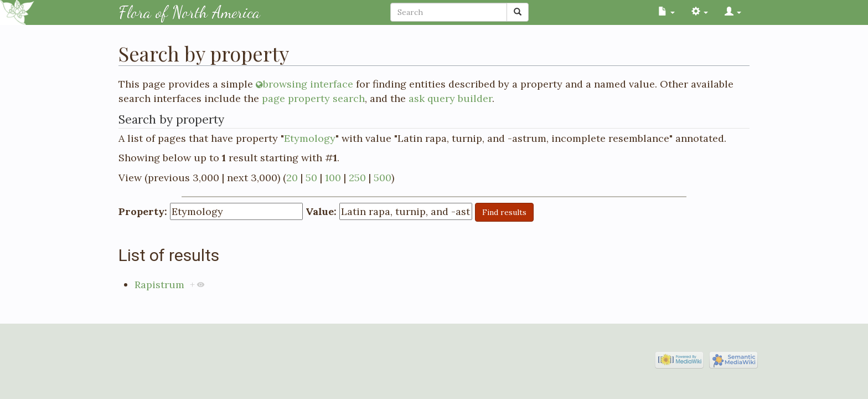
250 (357, 178)
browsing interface (308, 84)
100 (333, 178)
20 (292, 178)
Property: (143, 211)
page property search (313, 98)
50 (311, 178)
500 (383, 178)
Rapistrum (159, 285)
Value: (321, 211)
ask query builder (450, 98)
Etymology (310, 138)
